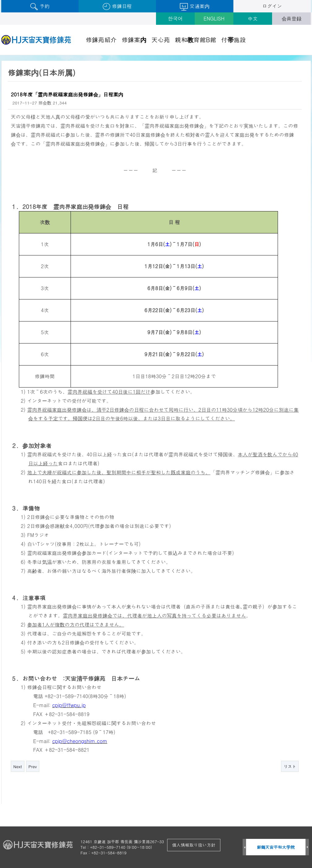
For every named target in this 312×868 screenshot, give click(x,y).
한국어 (175, 18)
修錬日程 (117, 6)
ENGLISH (214, 18)
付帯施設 (234, 40)
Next (18, 766)
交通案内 (195, 7)
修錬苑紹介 (101, 40)
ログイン (272, 6)
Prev (33, 766)
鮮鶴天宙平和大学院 (276, 847)
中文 (253, 18)
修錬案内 (134, 40)
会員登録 (292, 18)
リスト (290, 766)
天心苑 (161, 40)
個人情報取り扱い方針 (194, 845)
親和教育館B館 (196, 40)
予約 (40, 6)
